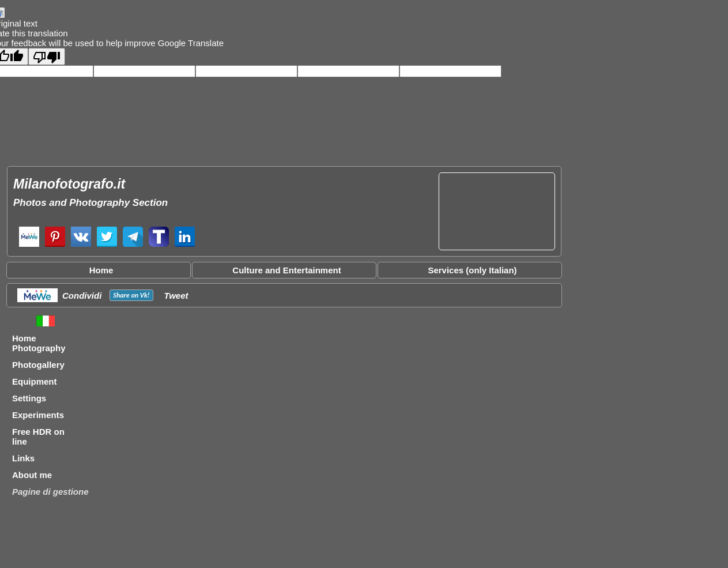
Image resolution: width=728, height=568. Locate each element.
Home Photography (39, 343)
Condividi (82, 296)
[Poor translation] (47, 57)
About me (32, 475)
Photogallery (38, 365)
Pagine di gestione (50, 492)
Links (23, 458)
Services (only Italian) (472, 270)
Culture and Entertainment (286, 270)
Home (101, 270)
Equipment (35, 381)
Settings (29, 398)
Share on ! (131, 295)
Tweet (176, 296)
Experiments (38, 415)
